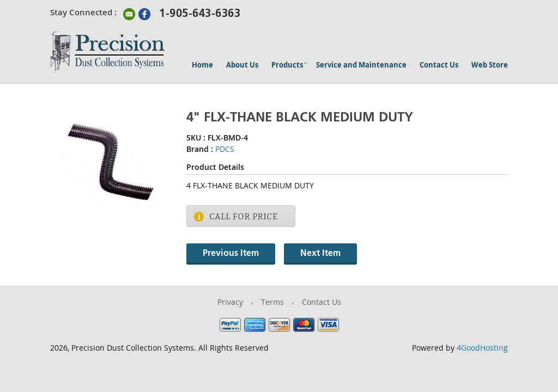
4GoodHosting (482, 349)
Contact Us (439, 66)
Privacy (230, 303)
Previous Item (231, 253)
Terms (272, 303)
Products (287, 66)
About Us (242, 66)
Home (202, 66)
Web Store (490, 66)
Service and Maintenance (361, 66)
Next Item (320, 253)
